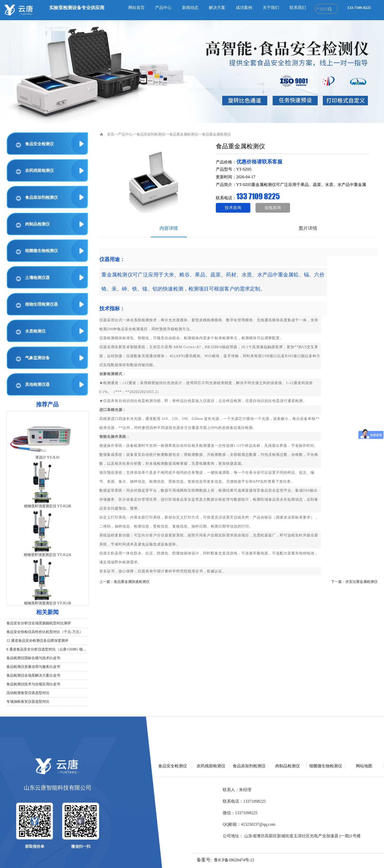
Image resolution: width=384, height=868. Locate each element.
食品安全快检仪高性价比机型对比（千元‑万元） (45, 632)
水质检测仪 (31, 332)
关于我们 (271, 8)
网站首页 (136, 8)
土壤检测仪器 (33, 278)
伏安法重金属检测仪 (361, 582)
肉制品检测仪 (33, 225)
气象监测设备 (33, 359)
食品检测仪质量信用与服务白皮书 (33, 667)
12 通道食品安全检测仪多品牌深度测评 (37, 641)
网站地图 (364, 766)
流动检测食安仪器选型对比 (28, 693)
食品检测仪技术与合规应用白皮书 (33, 684)
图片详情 (308, 228)
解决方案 (217, 8)
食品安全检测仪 (35, 145)
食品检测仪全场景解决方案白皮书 (33, 675)
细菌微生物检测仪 (37, 251)
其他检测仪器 (33, 385)
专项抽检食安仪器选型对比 (28, 702)
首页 (111, 134)
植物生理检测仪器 (37, 305)
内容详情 (169, 228)
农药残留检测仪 (35, 171)
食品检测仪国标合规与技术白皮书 (33, 658)
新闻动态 (190, 8)
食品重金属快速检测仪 (132, 582)
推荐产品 (47, 404)
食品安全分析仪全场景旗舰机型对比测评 (39, 623)
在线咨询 (273, 208)
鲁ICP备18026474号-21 (234, 860)
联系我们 (298, 8)
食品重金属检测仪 (184, 134)
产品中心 (163, 8)
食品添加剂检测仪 (37, 198)
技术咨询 (233, 208)
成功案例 (244, 8)
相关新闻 (47, 612)
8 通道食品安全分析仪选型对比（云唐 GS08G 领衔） (47, 649)
